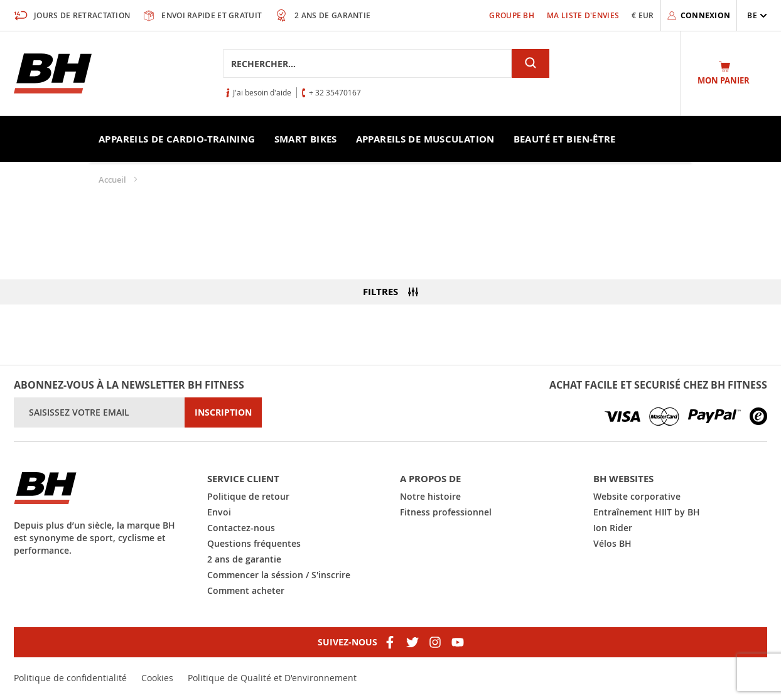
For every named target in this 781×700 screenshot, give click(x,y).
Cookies (157, 678)
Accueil (113, 180)
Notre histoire (430, 496)
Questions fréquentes (254, 543)
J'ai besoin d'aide (262, 92)
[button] (757, 15)
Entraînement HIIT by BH (647, 512)
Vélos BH (612, 543)
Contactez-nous (241, 528)
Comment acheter (246, 590)
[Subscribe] (223, 412)
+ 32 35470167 (335, 92)
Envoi (219, 512)
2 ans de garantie (244, 559)
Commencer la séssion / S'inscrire (279, 575)
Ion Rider (613, 528)
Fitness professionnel (446, 512)
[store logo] (53, 73)
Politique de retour (248, 496)
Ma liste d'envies (583, 15)
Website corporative (637, 496)
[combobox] (367, 63)
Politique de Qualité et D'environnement (272, 678)
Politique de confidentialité (70, 678)
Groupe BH (512, 15)
